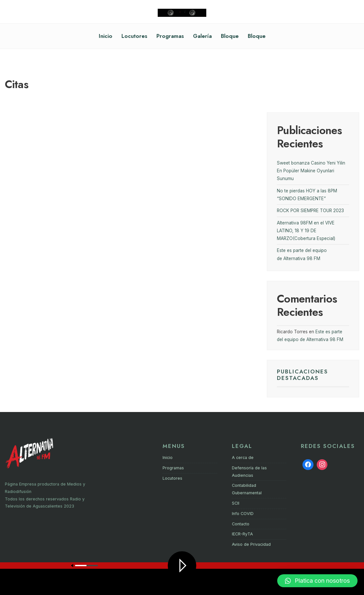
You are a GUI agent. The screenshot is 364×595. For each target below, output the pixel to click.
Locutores (134, 36)
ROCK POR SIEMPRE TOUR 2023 (310, 211)
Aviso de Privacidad (251, 544)
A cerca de (243, 458)
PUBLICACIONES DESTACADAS (302, 375)
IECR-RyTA (242, 534)
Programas (170, 36)
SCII (236, 503)
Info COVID (243, 514)
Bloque (230, 36)
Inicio (106, 36)
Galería (202, 36)
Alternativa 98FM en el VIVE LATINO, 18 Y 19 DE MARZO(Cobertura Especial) (306, 231)
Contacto (241, 524)
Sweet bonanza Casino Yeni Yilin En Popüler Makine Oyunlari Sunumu (311, 171)
